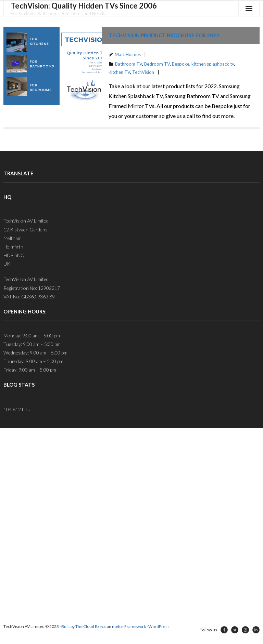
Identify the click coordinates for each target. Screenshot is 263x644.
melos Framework (129, 626)
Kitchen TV (119, 72)
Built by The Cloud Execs (84, 626)
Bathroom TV (129, 64)
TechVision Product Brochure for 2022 (164, 35)
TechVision (143, 72)
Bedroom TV (157, 64)
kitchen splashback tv (213, 64)
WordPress (159, 626)
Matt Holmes (128, 54)
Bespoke (181, 64)
